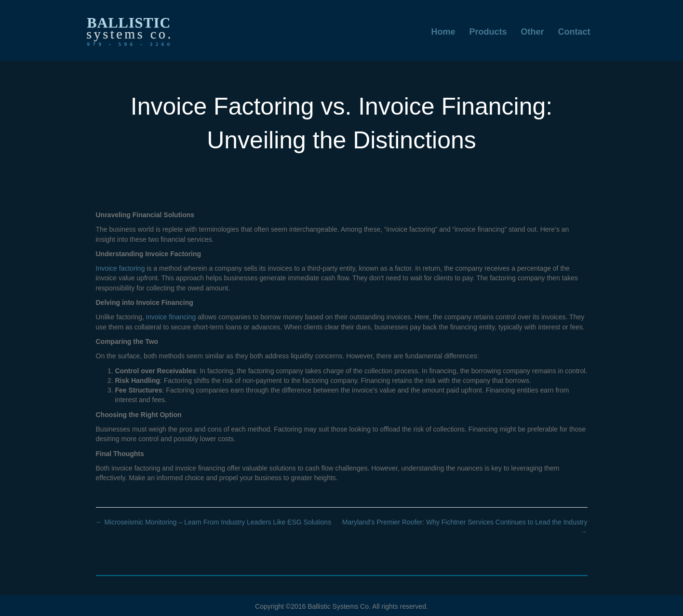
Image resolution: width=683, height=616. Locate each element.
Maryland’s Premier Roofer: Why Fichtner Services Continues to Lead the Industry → (465, 527)
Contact (574, 32)
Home (443, 32)
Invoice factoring (121, 268)
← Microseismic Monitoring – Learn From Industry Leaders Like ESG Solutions (214, 522)
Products (488, 32)
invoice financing (170, 317)
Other (532, 32)
